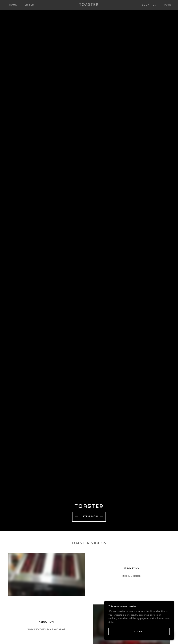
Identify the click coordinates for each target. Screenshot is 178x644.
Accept (139, 632)
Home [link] (13, 5)
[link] (89, 5)
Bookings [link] (149, 5)
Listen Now (89, 517)
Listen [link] (29, 5)
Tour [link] (167, 5)
